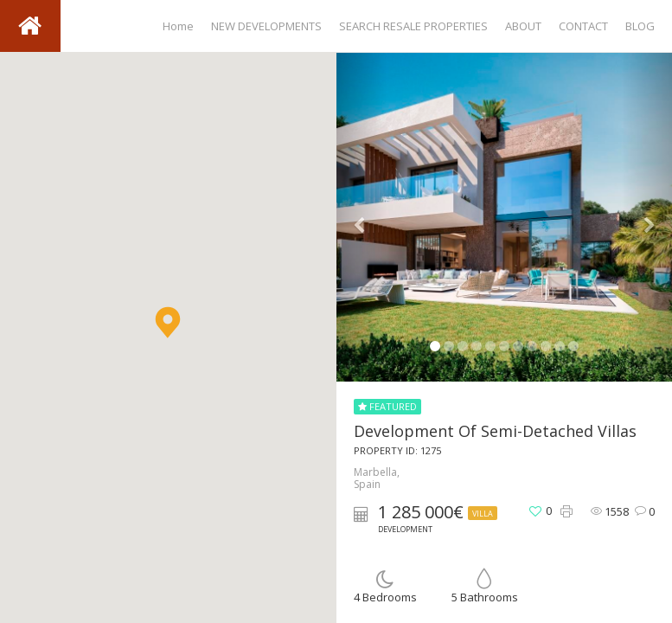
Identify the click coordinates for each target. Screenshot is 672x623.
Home (178, 26)
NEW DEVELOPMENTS (266, 26)
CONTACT (583, 26)
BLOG (640, 26)
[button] (168, 322)
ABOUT (523, 26)
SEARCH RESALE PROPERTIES (413, 26)
